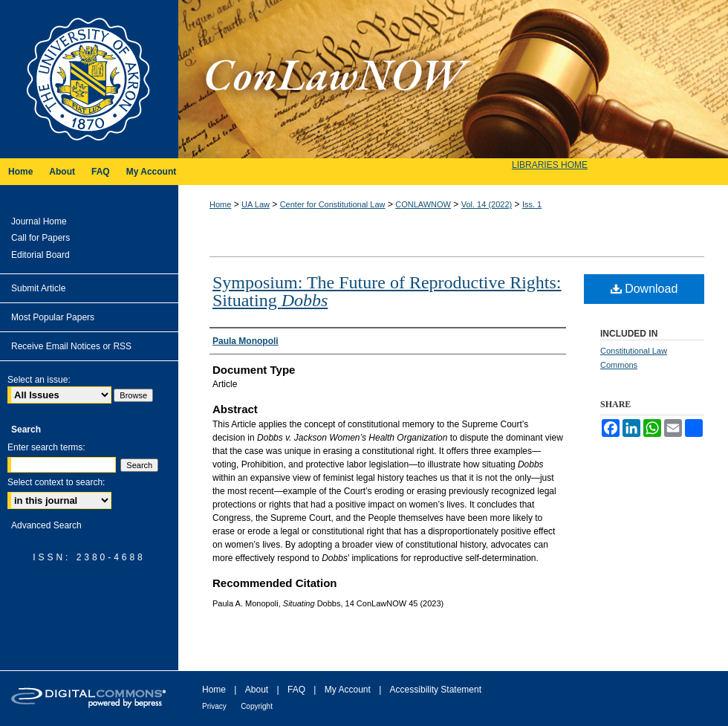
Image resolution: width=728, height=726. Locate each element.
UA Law (256, 204)
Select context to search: (56, 482)
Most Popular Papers (53, 317)
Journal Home (39, 221)
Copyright (257, 706)
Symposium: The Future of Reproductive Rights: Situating (387, 291)
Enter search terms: (46, 447)
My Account (348, 690)
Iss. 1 (532, 204)
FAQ (296, 690)
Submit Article (38, 288)
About (257, 690)
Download (644, 289)
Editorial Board (40, 255)
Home (220, 204)
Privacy (214, 706)
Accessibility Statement (436, 690)
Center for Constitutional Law (333, 204)
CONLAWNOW (423, 204)
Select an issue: (39, 380)
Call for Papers (40, 238)
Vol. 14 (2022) (487, 204)
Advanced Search (46, 525)
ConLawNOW (453, 79)
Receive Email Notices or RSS (71, 346)
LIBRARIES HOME (550, 165)
